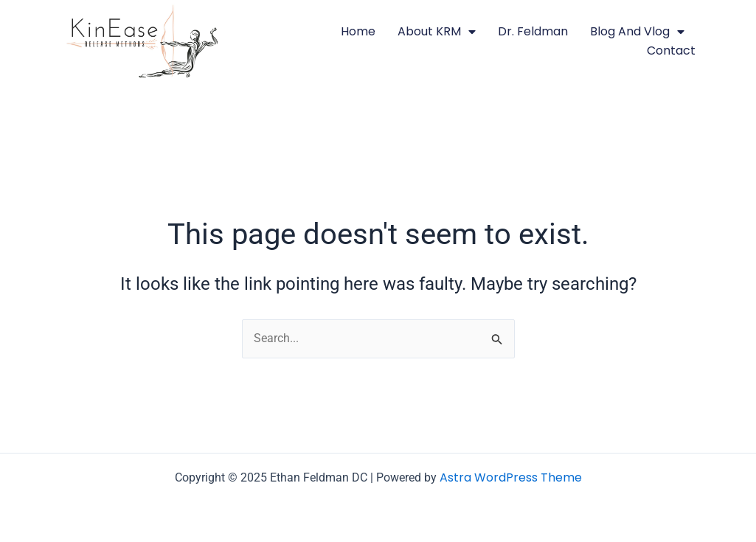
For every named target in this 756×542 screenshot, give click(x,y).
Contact (671, 51)
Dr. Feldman (533, 31)
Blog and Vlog (637, 32)
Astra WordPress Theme (511, 477)
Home (358, 31)
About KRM (437, 32)
